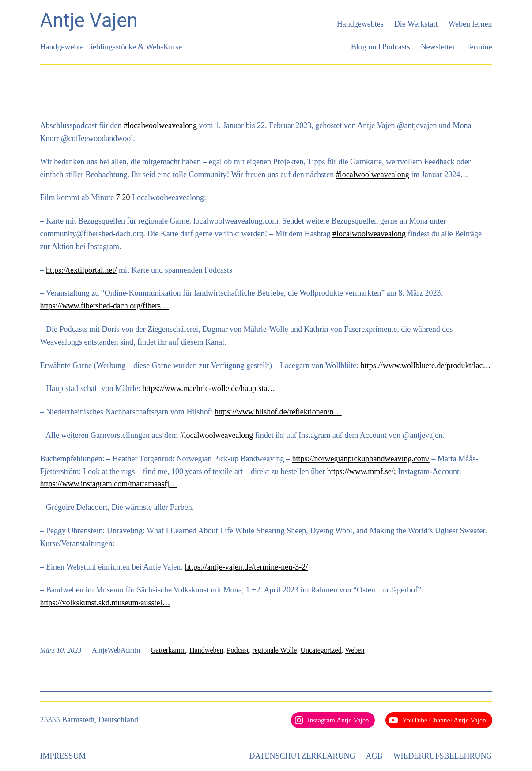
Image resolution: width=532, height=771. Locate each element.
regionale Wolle (274, 650)
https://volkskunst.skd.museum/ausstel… (105, 603)
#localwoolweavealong (160, 125)
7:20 (123, 197)
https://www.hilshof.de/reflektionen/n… (278, 412)
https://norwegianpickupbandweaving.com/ (360, 459)
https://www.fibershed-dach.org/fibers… (104, 306)
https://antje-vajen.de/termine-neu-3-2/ (246, 567)
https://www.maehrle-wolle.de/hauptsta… (209, 388)
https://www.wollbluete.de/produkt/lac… (426, 365)
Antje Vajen (89, 20)
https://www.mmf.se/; (362, 471)
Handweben (206, 650)
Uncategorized (321, 650)
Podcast (238, 650)
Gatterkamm (168, 650)
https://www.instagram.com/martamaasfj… (109, 484)
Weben (355, 650)
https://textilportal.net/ (81, 270)
